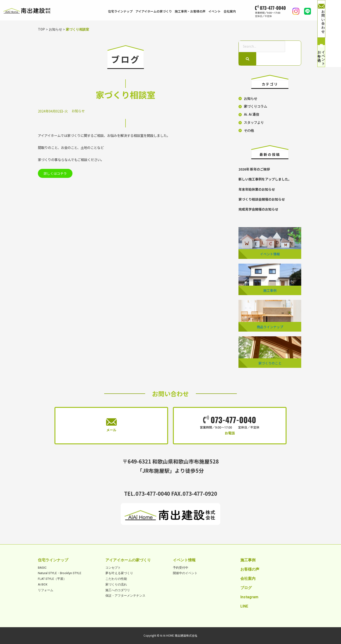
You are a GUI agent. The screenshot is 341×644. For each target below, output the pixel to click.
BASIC (42, 567)
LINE (244, 606)
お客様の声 (250, 569)
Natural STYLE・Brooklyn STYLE (60, 573)
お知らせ (78, 111)
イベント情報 (270, 254)
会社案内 (230, 11)
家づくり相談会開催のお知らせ (262, 199)
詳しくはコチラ (57, 174)
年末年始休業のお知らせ (257, 189)
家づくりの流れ (116, 584)
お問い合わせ (329, 15)
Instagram (249, 597)
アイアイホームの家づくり (154, 11)
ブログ (246, 588)
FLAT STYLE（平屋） (52, 579)
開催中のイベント (185, 573)
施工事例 (270, 290)
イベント (215, 11)
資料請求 (329, 35)
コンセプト (113, 567)
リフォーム (46, 590)
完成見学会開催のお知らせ (258, 209)
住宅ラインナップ (120, 11)
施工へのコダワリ (118, 590)
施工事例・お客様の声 (190, 11)
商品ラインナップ (270, 327)
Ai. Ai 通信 (252, 115)
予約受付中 (181, 567)
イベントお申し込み (329, 66)
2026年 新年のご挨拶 (254, 169)
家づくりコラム (256, 107)
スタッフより (254, 123)
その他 (249, 131)
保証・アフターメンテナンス (125, 595)
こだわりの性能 (116, 579)
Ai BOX (43, 584)
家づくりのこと (270, 363)
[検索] (247, 59)
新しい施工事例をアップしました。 (265, 179)
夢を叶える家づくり (119, 573)
